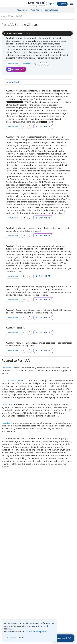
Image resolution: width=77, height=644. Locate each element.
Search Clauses (51, 10)
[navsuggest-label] (4, 4)
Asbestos (6, 423)
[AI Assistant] (63, 638)
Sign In (51, 4)
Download (12, 82)
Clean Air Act (8, 404)
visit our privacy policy (35, 632)
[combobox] (4, 4)
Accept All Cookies (15, 637)
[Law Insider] (37, 4)
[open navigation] (71, 4)
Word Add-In (36, 10)
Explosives (6, 368)
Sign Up (62, 4)
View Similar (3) (29, 63)
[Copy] (46, 64)
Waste (4, 438)
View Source (13, 63)
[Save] (41, 64)
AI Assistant (22, 10)
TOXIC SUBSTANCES (11, 380)
